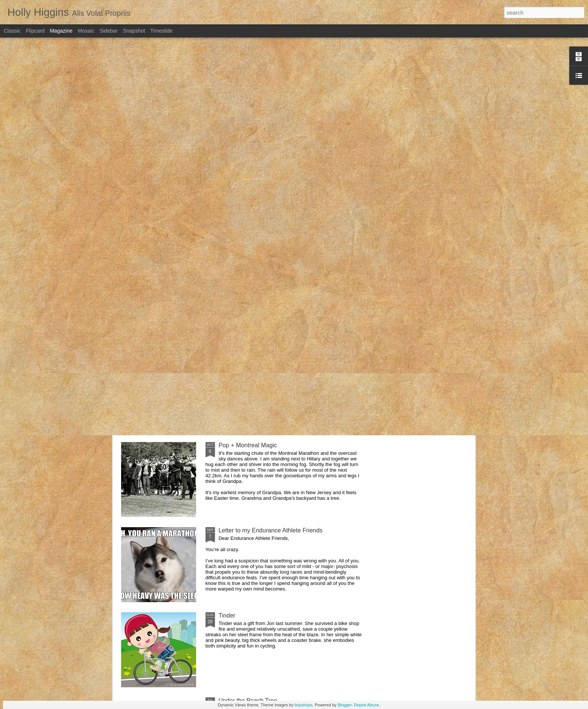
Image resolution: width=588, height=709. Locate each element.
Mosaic (86, 31)
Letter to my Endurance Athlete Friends (271, 530)
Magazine (61, 31)
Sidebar (109, 31)
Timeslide (161, 31)
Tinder (227, 615)
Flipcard (35, 31)
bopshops (303, 705)
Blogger (344, 705)
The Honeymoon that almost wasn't (265, 360)
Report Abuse (367, 705)
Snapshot (134, 31)
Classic (12, 31)
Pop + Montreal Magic (248, 445)
